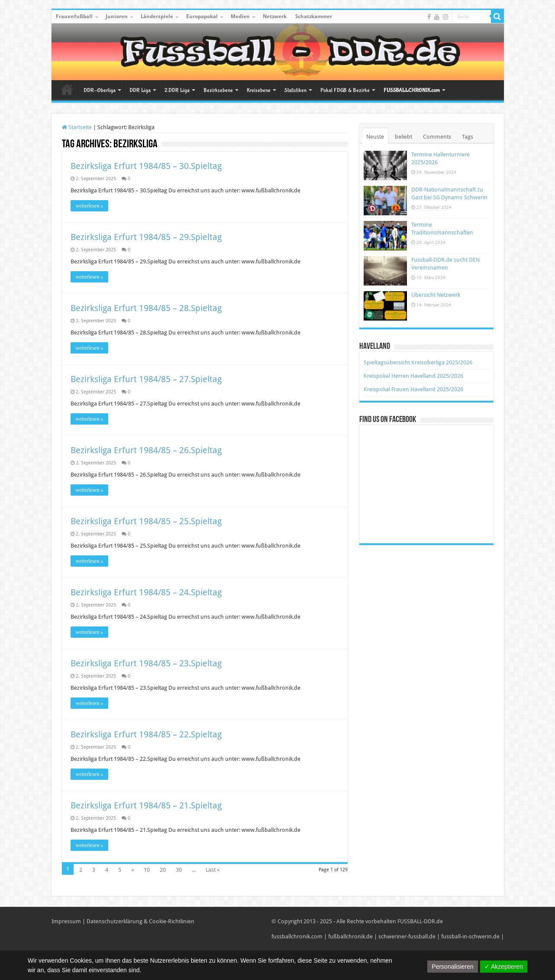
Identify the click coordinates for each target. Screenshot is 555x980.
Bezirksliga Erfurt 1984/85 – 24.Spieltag (146, 592)
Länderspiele (157, 16)
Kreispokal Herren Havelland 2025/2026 (413, 376)
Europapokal (202, 16)
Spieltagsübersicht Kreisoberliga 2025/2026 (418, 362)
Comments (437, 137)
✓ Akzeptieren (504, 967)
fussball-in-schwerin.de (470, 936)
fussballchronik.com (297, 936)
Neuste (375, 137)
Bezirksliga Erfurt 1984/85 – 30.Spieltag (146, 166)
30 (179, 870)
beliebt (403, 137)
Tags (468, 137)
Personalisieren (453, 967)
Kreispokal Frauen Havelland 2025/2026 (413, 389)
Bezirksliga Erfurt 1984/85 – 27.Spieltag (146, 379)
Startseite (67, 89)
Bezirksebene (218, 90)
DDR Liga (140, 90)
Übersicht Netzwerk (436, 295)
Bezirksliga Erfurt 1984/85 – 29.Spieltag (146, 237)
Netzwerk (275, 16)
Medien (240, 16)
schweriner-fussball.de (407, 936)
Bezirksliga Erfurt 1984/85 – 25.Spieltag (146, 521)
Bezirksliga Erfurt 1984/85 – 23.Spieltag (146, 663)
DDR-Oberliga (100, 90)
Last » (213, 870)
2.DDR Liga (177, 90)
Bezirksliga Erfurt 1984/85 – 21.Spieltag (146, 805)
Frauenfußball (74, 16)
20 (163, 870)
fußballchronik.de (350, 936)
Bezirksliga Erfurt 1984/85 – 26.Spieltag (146, 450)
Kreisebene (259, 90)
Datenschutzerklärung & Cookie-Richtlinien (140, 921)
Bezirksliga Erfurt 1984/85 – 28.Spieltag (146, 308)
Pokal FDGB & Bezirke (345, 90)
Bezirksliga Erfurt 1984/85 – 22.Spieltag (146, 734)
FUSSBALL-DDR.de (420, 921)
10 (147, 870)
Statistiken (295, 90)
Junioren (117, 16)
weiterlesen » (90, 206)
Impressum (66, 921)
